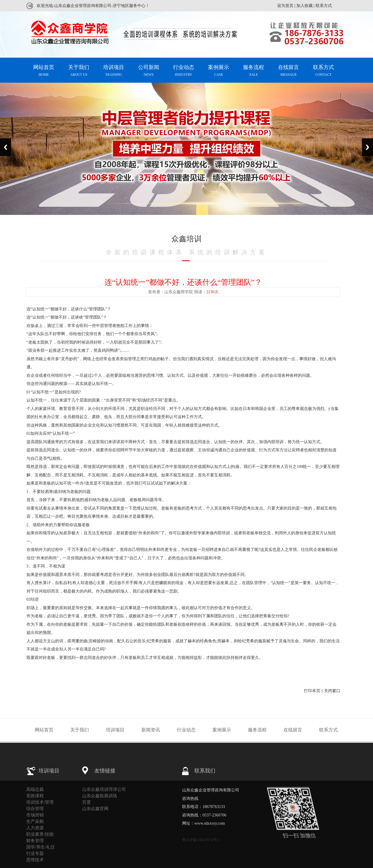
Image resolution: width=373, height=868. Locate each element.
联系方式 (324, 6)
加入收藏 (305, 6)
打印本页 (312, 691)
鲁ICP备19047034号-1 (201, 840)
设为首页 (285, 6)
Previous (6, 147)
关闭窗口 (332, 691)
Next (367, 147)
